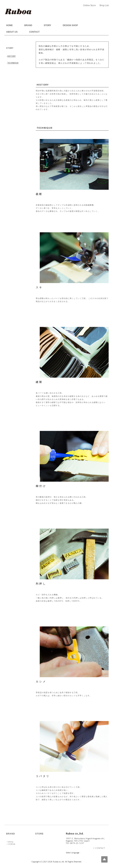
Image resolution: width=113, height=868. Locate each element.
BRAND (28, 25)
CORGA (11, 844)
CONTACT (34, 32)
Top (104, 859)
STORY (47, 25)
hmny (10, 842)
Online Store (89, 5)
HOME (9, 25)
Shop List (104, 5)
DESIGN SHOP (70, 25)
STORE (39, 834)
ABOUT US (12, 32)
